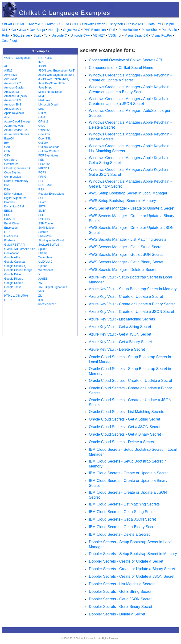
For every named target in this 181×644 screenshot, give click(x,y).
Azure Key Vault (14, 126)
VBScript (115, 35)
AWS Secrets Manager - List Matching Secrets (128, 239)
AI (6, 66)
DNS (7, 185)
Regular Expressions (51, 194)
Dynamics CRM (14, 206)
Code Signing (13, 173)
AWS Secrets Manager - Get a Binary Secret (126, 262)
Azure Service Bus (16, 130)
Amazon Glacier (14, 88)
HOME (20, 24)
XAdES (43, 279)
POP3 (42, 173)
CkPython (116, 24)
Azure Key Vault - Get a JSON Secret (120, 334)
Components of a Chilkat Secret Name (121, 68)
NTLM (42, 113)
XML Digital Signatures (53, 287)
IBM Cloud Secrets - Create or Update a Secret (128, 473)
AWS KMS (11, 75)
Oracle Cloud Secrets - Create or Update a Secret (130, 381)
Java (23, 30)
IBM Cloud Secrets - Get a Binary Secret (123, 527)
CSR (7, 151)
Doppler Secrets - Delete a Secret (117, 614)
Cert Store (11, 160)
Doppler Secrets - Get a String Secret (120, 591)
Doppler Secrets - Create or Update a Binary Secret (132, 569)
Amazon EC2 (13, 83)
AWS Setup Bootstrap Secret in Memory (122, 201)
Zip (40, 296)
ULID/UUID (45, 262)
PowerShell (150, 30)
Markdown (45, 100)
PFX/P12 (44, 164)
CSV (7, 156)
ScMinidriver (46, 228)
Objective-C (72, 30)
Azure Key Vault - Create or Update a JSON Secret (132, 312)
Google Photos (14, 279)
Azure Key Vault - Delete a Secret (117, 349)
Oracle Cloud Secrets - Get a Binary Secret (125, 434)
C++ (75, 24)
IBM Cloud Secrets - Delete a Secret (119, 534)
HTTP (8, 300)
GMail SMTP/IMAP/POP (19, 249)
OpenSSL (45, 139)
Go (14, 30)
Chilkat (7, 24)
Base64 (9, 139)
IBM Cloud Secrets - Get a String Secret (122, 512)
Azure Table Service (17, 134)
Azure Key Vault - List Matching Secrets (122, 319)
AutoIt (51, 24)
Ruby (6, 35)
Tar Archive (45, 257)
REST (42, 181)
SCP (41, 198)
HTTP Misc (45, 58)
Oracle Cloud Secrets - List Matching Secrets (126, 412)
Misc (41, 109)
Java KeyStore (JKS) (51, 83)
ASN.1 (8, 71)
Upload (43, 266)
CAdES (9, 147)
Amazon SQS (13, 109)
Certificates (11, 164)
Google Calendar (15, 262)
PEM (41, 160)
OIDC (42, 126)
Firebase (10, 240)
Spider (43, 249)
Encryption (11, 228)
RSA (41, 189)
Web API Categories (17, 58)
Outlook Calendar (49, 147)
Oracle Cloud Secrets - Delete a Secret (121, 442)
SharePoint (45, 236)
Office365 (44, 130)
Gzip (7, 291)
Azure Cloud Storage (17, 122)
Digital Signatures (15, 198)
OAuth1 (43, 117)
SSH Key (44, 219)
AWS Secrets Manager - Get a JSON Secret (126, 255)
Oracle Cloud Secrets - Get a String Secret (124, 419)
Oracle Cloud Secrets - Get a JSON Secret (125, 427)
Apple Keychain (14, 113)
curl (41, 300)
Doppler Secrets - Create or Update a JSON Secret (132, 576)
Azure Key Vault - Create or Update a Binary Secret (132, 304)
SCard (42, 202)
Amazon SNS (13, 105)
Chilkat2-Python (94, 24)
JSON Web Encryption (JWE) (57, 71)
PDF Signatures (48, 156)
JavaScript (37, 30)
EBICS (8, 211)
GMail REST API (15, 245)
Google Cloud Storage (18, 270)
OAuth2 (43, 122)
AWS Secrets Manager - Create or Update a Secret (132, 208)
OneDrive (44, 134)
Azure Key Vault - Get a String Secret (120, 327)
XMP (41, 291)
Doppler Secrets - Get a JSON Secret (120, 599)
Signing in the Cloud (51, 240)
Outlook (43, 143)
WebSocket (46, 270)
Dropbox (10, 202)
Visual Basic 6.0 (136, 35)
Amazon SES (13, 100)
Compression (13, 177)
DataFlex (154, 24)
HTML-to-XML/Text (16, 296)
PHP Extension (95, 30)
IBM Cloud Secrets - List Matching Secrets (124, 504)
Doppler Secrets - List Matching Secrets (122, 584)
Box (7, 143)
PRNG (43, 177)
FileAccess (11, 236)
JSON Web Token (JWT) (54, 79)
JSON (42, 66)
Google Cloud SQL (16, 266)
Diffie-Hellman (13, 194)
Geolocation (12, 253)
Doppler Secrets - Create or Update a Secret (126, 561)
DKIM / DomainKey (16, 181)
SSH (41, 215)
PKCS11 (44, 168)
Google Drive (12, 274)
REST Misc (45, 185)
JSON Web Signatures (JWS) (57, 75)
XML (41, 283)
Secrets (43, 232)
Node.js (54, 30)
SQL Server (22, 35)
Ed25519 (10, 219)
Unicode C (59, 35)
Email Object (12, 223)
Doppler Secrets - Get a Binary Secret (121, 607)
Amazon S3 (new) (15, 96)
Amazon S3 (12, 92)
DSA (7, 189)
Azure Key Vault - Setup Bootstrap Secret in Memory (133, 289)
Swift (37, 35)
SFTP (42, 206)
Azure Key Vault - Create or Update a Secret (126, 297)
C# (67, 24)
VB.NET (99, 35)
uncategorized (47, 304)
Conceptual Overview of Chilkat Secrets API (125, 60)
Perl (112, 30)
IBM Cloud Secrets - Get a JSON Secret (122, 519)
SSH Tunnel (46, 223)
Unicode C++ (80, 35)
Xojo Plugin (10, 41)
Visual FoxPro (162, 35)
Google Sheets (14, 283)
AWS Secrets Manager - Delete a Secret (123, 270)
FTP (7, 232)
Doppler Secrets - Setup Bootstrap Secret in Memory (133, 554)
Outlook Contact (49, 151)
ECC (7, 215)
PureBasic (169, 30)
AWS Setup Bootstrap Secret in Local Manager (128, 193)
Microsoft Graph (48, 105)
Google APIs (12, 257)
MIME (42, 96)
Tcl (46, 35)
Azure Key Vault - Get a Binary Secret (120, 342)
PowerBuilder (128, 30)
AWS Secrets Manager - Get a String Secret (126, 247)
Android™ (36, 24)
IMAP (42, 62)
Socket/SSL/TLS (49, 245)
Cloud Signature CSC (18, 168)
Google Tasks (13, 287)
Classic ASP (135, 24)
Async (8, 117)
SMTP (42, 211)
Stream (43, 253)
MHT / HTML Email (50, 92)
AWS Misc (11, 79)
